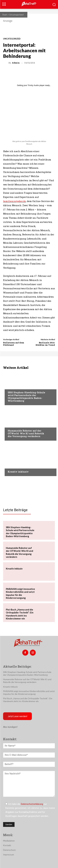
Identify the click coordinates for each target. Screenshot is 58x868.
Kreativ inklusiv (18, 472)
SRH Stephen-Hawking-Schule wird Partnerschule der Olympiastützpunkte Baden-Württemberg (26, 397)
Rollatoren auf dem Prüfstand (14, 344)
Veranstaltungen (17, 425)
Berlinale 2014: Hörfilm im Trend (45, 344)
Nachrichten (15, 466)
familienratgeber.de (14, 201)
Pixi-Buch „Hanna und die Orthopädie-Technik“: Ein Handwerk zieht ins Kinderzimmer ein (28, 700)
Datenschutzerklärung (32, 804)
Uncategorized (16, 15)
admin (16, 63)
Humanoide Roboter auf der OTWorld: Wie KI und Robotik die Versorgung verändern (26, 433)
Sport (11, 387)
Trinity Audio (33, 85)
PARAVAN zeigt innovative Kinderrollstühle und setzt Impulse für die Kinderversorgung (29, 693)
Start (5, 15)
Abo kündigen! (10, 727)
